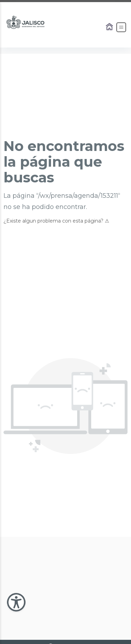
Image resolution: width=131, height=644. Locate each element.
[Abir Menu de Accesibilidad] (16, 602)
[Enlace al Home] (110, 27)
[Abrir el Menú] (121, 27)
